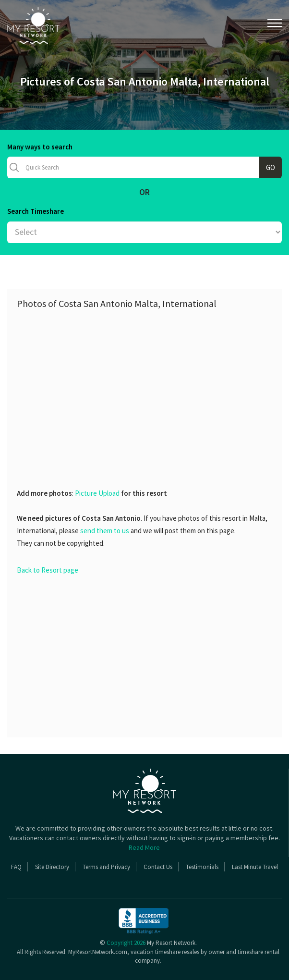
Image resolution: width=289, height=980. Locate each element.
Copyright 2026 (126, 943)
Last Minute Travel (255, 867)
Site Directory (52, 867)
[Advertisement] (153, 386)
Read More (144, 847)
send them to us (105, 531)
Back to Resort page (48, 570)
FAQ (16, 867)
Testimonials (202, 867)
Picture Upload (97, 493)
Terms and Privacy (106, 867)
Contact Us (158, 867)
